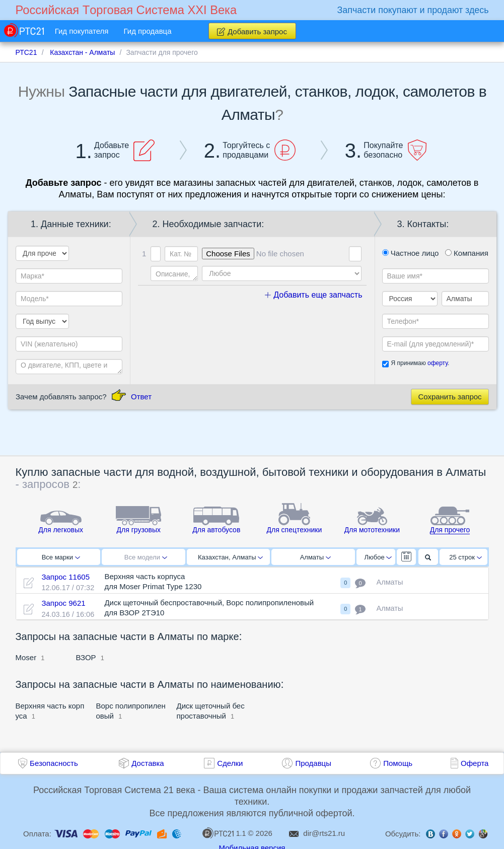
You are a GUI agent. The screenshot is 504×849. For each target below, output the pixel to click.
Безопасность (54, 763)
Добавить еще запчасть (314, 295)
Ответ (141, 397)
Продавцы (313, 763)
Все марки (61, 557)
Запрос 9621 (63, 603)
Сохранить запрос (450, 397)
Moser (26, 657)
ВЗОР (86, 657)
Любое (378, 557)
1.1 (224, 833)
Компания (467, 253)
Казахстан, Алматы (230, 557)
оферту (438, 363)
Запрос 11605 (65, 577)
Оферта (475, 763)
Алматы (315, 557)
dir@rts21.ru (324, 833)
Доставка (148, 763)
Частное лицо (411, 253)
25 (465, 557)
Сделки (230, 763)
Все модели (146, 557)
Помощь (398, 763)
